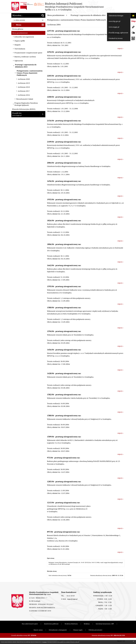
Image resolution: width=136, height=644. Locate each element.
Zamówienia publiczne (51, 624)
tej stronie (45, 642)
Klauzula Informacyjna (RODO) (24, 109)
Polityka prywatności (95, 630)
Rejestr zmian (38, 630)
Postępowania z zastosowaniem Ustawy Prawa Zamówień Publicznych (78, 20)
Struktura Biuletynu (71, 624)
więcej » (120, 48)
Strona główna (18, 29)
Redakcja (87, 624)
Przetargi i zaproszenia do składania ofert (89, 15)
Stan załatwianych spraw (30, 624)
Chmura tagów (78, 630)
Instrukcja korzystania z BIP (105, 624)
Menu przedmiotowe (20, 33)
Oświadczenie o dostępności (58, 630)
